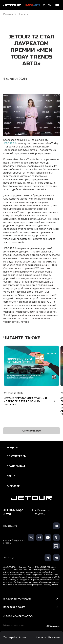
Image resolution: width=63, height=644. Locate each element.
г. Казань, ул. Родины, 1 (43, 512)
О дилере (13, 486)
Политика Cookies (14, 607)
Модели (12, 448)
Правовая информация (17, 599)
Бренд (11, 476)
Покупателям (17, 456)
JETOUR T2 (10, 143)
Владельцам (16, 466)
